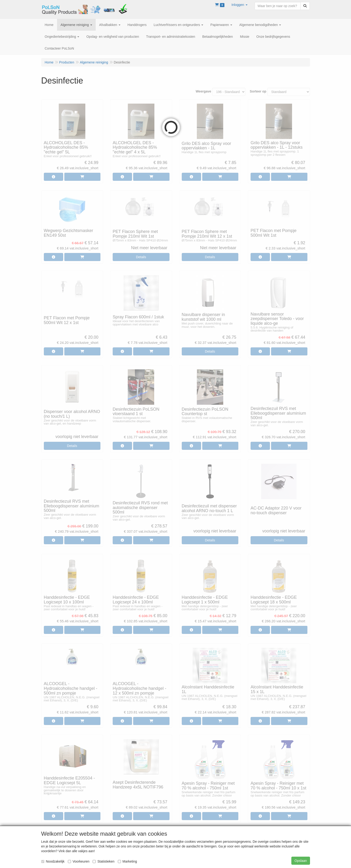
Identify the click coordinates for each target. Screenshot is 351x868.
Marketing (127, 861)
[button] (240, 5)
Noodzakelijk (53, 861)
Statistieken (103, 861)
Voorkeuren (79, 861)
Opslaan (301, 861)
